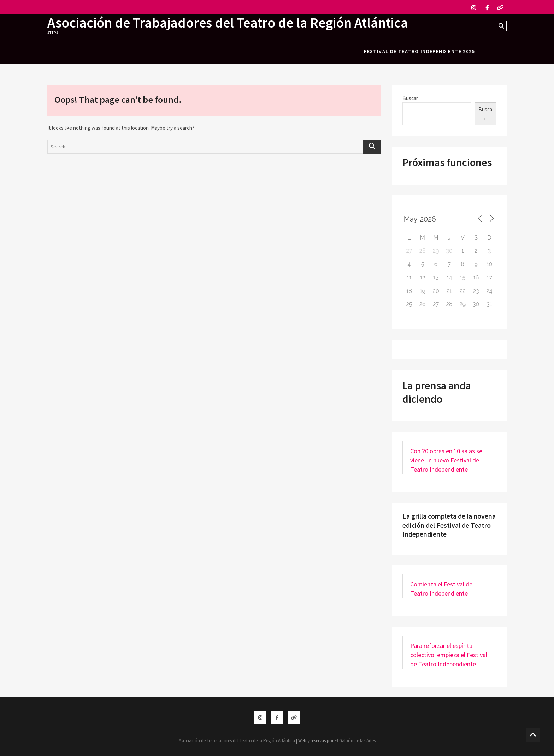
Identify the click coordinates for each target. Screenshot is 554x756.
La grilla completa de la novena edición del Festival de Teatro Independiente (449, 525)
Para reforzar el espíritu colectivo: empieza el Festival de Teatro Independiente (449, 655)
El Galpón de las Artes (355, 741)
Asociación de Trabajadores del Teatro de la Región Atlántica (229, 23)
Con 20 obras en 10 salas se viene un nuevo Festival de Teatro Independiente (446, 460)
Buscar (410, 98)
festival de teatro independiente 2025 (419, 51)
